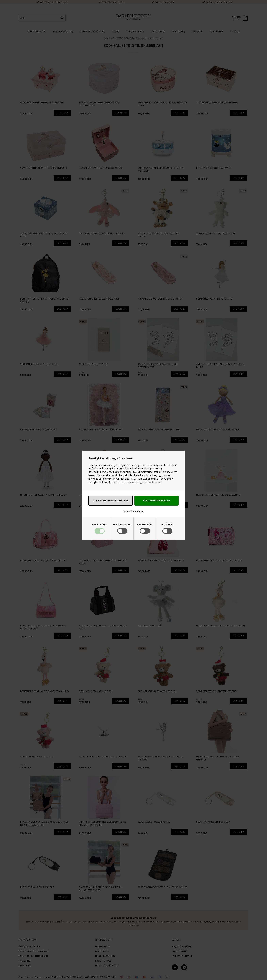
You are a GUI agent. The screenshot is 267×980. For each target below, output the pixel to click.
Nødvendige (100, 525)
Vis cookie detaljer (133, 511)
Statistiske (167, 525)
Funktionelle (145, 525)
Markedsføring (122, 525)
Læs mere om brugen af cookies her (141, 482)
